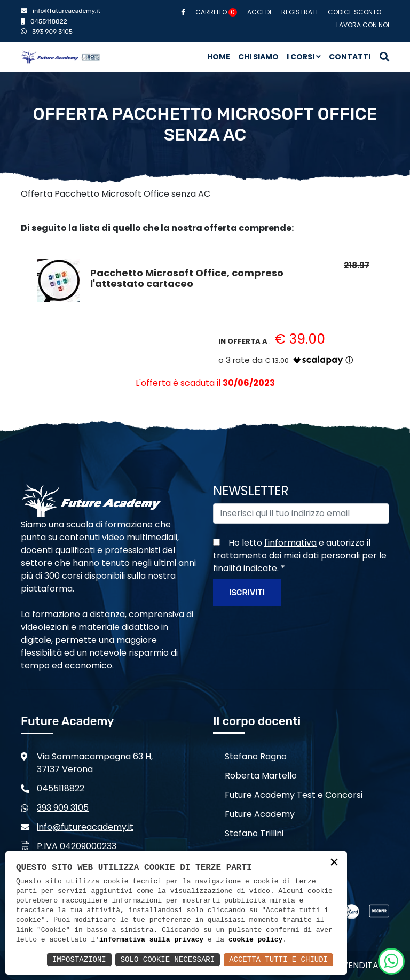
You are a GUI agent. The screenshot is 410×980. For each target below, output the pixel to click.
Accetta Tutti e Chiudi (278, 959)
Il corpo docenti (257, 721)
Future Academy (260, 814)
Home (219, 57)
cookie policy (255, 940)
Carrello (216, 12)
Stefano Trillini (254, 833)
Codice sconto (354, 12)
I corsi (304, 57)
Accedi (259, 12)
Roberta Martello (261, 776)
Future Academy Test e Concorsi (294, 795)
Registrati (299, 12)
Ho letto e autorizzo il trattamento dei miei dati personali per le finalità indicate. (300, 555)
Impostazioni (79, 959)
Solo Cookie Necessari (168, 959)
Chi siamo (258, 57)
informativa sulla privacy (151, 940)
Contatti (350, 57)
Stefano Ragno (256, 756)
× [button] (334, 863)
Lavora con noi (363, 25)
